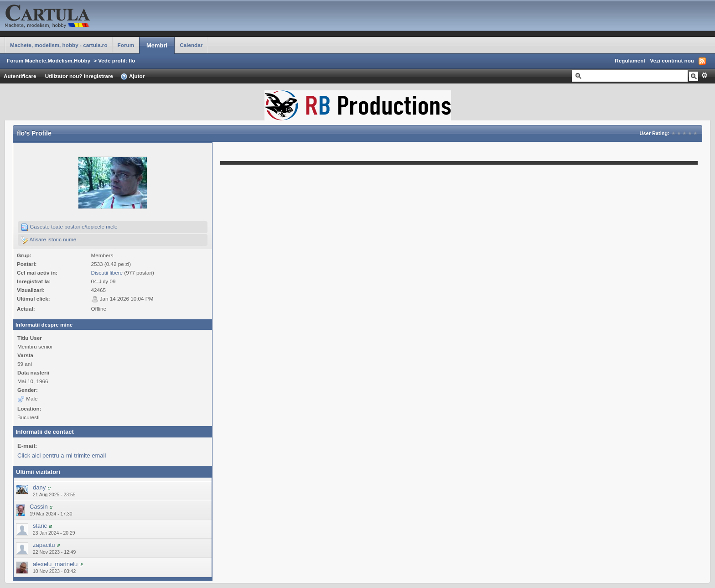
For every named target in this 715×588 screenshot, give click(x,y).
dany (39, 487)
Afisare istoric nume (49, 240)
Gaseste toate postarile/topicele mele (69, 227)
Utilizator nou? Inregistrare (79, 76)
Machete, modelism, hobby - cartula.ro (59, 45)
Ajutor (132, 77)
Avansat (704, 75)
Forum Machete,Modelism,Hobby (49, 60)
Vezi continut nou (672, 60)
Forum (126, 45)
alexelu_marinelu (55, 564)
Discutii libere (107, 273)
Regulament (630, 60)
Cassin (39, 507)
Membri (157, 45)
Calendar (191, 45)
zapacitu (44, 545)
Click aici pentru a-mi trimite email (62, 455)
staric (40, 526)
